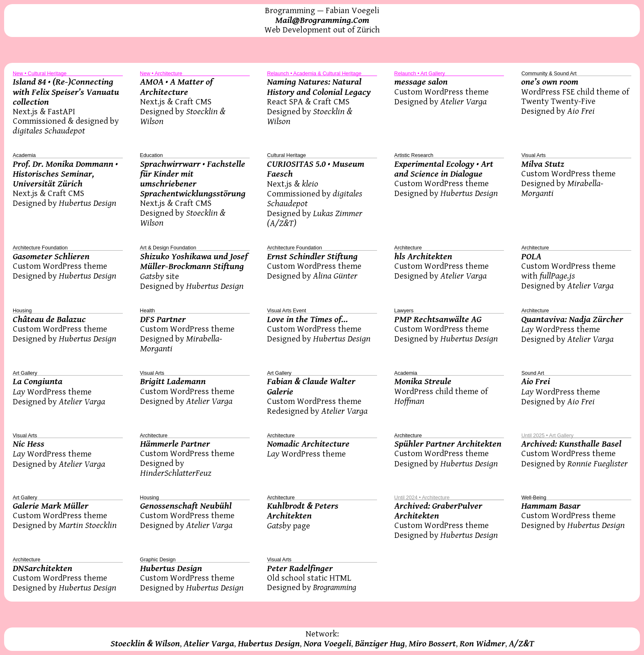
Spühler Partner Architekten (448, 444)
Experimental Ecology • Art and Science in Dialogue (444, 169)
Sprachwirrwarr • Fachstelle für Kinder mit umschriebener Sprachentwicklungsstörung (193, 179)
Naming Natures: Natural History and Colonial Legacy (319, 87)
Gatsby (152, 276)
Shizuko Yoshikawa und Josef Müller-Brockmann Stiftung (194, 261)
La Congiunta (38, 381)
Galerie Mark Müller (51, 506)
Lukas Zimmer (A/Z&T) (315, 218)
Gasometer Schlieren (51, 256)
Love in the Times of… (307, 319)
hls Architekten (423, 256)
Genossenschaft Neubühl (186, 506)
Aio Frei (581, 111)
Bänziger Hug (380, 643)
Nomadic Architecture (308, 444)
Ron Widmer (482, 643)
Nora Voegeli (327, 643)
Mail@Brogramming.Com (322, 20)
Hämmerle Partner (175, 444)
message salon (421, 82)
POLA (531, 256)
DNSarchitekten (43, 568)
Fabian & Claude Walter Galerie (311, 386)
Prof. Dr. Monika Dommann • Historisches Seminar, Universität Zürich (65, 174)
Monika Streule (423, 381)
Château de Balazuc (49, 319)
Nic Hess (29, 444)
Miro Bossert (432, 643)
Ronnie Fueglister (597, 464)
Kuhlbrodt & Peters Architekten (303, 511)
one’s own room (550, 82)
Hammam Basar (551, 506)
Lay (527, 329)
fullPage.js (557, 276)
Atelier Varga (463, 101)
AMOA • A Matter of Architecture (176, 87)
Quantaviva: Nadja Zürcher (572, 319)
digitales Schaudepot (49, 131)
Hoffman (409, 401)
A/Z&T (521, 643)
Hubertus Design (87, 203)
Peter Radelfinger (300, 568)
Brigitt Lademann (173, 381)
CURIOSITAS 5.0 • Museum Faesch (316, 169)
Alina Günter (335, 276)
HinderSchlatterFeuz (176, 473)
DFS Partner (163, 319)
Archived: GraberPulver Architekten (438, 511)
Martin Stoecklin (88, 525)
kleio (310, 184)
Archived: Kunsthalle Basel (571, 444)
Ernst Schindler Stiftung (312, 256)
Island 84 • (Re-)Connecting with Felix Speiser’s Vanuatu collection (66, 92)
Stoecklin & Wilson (145, 643)
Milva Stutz (543, 164)
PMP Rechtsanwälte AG (438, 319)
